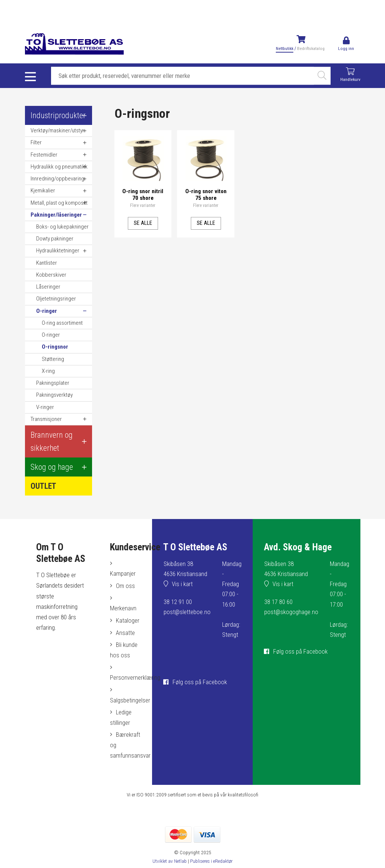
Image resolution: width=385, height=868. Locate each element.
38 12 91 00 (177, 603)
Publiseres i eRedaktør (212, 862)
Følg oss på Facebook (199, 682)
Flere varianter (143, 205)
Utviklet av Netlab (169, 862)
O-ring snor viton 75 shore (206, 194)
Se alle (143, 222)
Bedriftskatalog (310, 48)
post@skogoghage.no (291, 613)
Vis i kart (182, 585)
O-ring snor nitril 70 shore (143, 194)
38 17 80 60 (278, 603)
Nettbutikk (284, 48)
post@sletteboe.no (187, 613)
